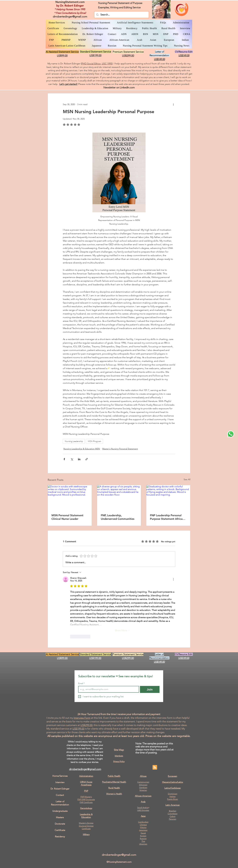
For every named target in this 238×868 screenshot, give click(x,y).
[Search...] (121, 15)
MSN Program (94, 441)
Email (81, 683)
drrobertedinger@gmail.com (70, 17)
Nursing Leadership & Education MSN (82, 449)
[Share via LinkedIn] (79, 459)
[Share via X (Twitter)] (72, 459)
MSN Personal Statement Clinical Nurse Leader (67, 517)
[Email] (108, 689)
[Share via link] (87, 459)
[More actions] (173, 104)
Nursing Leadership (74, 441)
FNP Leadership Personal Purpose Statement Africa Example (166, 517)
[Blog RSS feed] (155, 767)
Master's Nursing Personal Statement (120, 449)
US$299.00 (86, 725)
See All (187, 479)
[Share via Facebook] (64, 459)
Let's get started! (68, 84)
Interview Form (82, 718)
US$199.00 (78, 729)
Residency (60, 836)
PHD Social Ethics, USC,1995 (97, 64)
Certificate (86, 829)
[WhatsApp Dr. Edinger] (231, 434)
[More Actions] (173, 579)
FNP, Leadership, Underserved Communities (118, 517)
